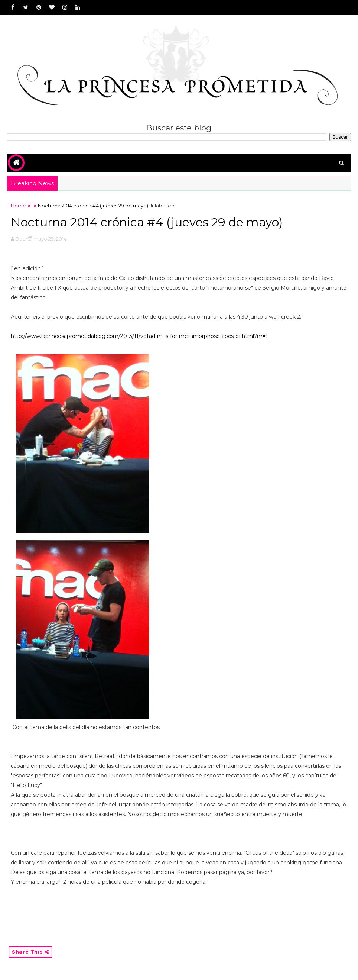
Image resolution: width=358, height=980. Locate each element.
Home (18, 206)
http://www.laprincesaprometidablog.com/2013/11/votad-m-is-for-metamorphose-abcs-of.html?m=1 (139, 336)
